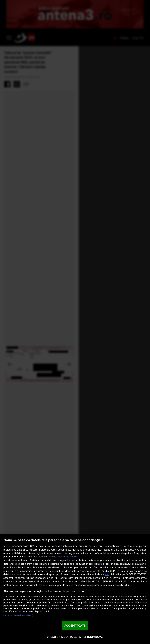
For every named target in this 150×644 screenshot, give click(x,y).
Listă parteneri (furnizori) (18, 615)
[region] (75, 589)
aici (107, 574)
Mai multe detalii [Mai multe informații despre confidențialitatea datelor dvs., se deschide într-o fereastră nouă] (67, 557)
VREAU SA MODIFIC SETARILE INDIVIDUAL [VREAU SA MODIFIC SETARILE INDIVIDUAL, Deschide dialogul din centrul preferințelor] (75, 637)
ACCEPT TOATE (75, 625)
